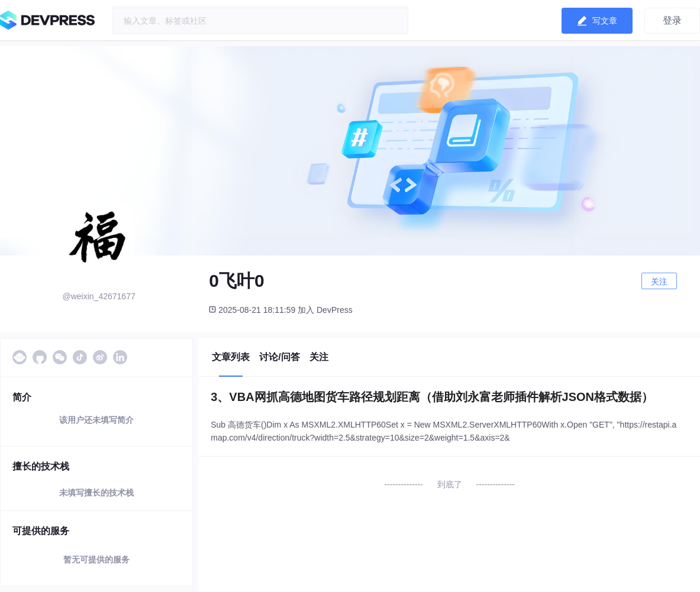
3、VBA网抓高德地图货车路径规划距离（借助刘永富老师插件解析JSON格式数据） (432, 397)
